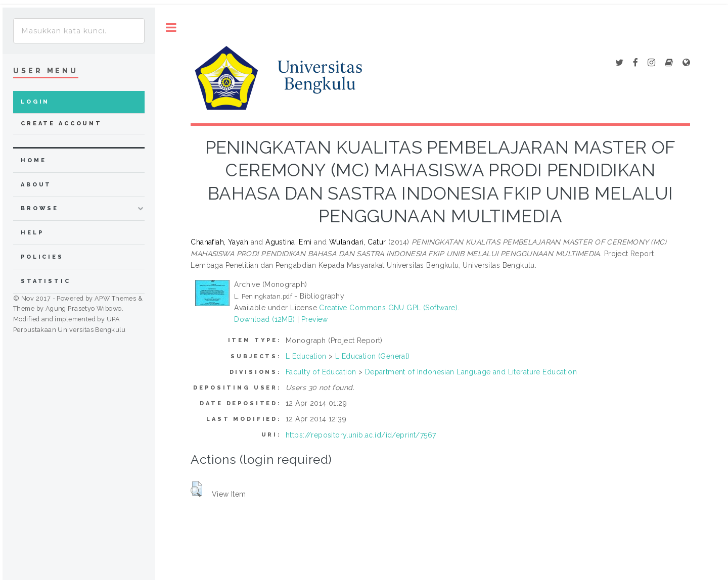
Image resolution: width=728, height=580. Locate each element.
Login (35, 102)
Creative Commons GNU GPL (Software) (388, 308)
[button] (196, 489)
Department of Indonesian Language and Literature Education (471, 372)
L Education (306, 356)
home (33, 160)
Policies (42, 257)
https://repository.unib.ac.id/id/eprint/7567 (361, 435)
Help (32, 233)
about (36, 185)
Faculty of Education (321, 372)
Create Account (61, 124)
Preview (315, 319)
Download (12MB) (264, 319)
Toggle (171, 28)
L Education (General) (373, 356)
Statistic (46, 281)
